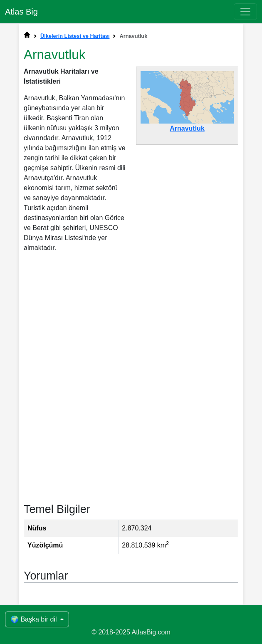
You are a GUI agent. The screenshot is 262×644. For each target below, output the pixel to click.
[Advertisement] (131, 328)
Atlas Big (21, 12)
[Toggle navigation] (245, 12)
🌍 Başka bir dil (35, 619)
